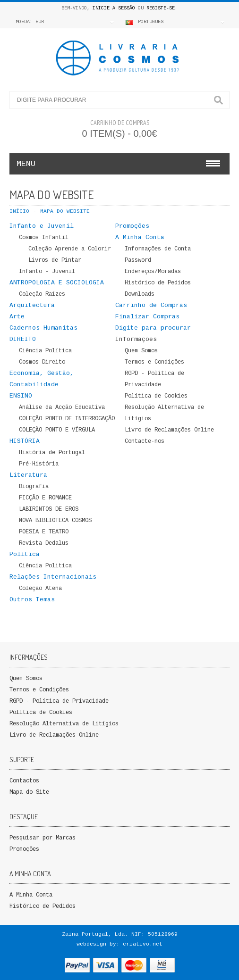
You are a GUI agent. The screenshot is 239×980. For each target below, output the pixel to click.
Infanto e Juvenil (42, 226)
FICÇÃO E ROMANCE (45, 498)
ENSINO (21, 396)
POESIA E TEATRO (44, 532)
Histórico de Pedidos (158, 283)
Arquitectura (32, 305)
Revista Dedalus (44, 543)
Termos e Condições (154, 362)
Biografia (34, 487)
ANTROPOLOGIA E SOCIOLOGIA (57, 283)
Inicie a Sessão (114, 8)
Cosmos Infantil (44, 238)
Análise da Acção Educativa (62, 407)
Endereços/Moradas (153, 272)
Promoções (132, 226)
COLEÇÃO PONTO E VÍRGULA (57, 430)
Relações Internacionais (53, 577)
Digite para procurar (153, 328)
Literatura (28, 475)
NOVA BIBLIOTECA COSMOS (55, 521)
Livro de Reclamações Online (169, 430)
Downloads (140, 294)
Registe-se (161, 8)
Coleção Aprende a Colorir (70, 249)
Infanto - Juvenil (47, 272)
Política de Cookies (156, 396)
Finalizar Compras (147, 317)
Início (19, 211)
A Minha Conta (140, 237)
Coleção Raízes (42, 294)
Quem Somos (141, 351)
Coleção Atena (40, 589)
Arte (17, 317)
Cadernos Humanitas (43, 328)
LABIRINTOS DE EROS (49, 509)
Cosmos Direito (42, 362)
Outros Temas (32, 600)
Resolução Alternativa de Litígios (64, 724)
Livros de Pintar (55, 260)
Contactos (24, 781)
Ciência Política (45, 351)
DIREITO (23, 339)
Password (138, 260)
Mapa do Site (29, 792)
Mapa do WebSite (65, 211)
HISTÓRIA (25, 441)
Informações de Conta (158, 249)
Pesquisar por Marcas (43, 838)
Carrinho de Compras (151, 305)
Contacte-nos (145, 441)
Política (25, 554)
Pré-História (39, 464)
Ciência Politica (45, 566)
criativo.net (143, 944)
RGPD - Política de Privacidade (59, 701)
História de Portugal (52, 453)
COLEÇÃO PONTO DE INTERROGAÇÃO (67, 419)
